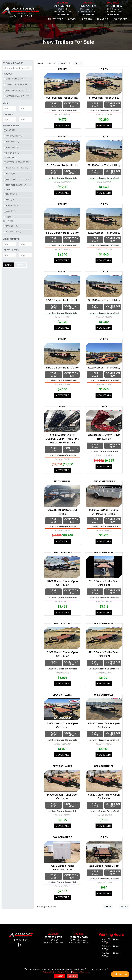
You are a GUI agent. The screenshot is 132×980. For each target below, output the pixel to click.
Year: (6, 103)
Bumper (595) (12, 226)
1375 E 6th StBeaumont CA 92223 (63, 10)
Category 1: (9, 157)
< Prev (62, 63)
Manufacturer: (12, 125)
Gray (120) (11, 211)
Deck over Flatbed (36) (17, 168)
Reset (21, 265)
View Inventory (63, 14)
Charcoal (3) (13, 205)
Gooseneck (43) (14, 232)
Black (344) (12, 194)
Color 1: (8, 189)
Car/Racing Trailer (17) (18, 162)
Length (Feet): (11, 250)
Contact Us (120, 19)
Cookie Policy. (64, 972)
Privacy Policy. (50, 972)
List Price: (9, 114)
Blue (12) (10, 200)
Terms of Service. (80, 972)
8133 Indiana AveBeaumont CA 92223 (79, 942)
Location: (8, 74)
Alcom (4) (11, 130)
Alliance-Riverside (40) (17, 85)
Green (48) (11, 217)
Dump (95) (11, 174)
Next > (78, 63)
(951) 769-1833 (63, 6)
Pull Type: (8, 221)
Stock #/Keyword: (13, 63)
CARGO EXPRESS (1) (15, 136)
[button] (21, 945)
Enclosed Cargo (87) (16, 185)
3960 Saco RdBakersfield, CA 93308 (113, 10)
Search (9, 265)
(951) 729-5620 (88, 6)
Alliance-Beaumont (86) (18, 79)
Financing (103, 19)
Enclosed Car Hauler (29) (19, 179)
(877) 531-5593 (21, 940)
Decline (72, 976)
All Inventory (55, 19)
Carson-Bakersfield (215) (18, 90)
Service (72, 19)
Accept (60, 976)
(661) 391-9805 (113, 6)
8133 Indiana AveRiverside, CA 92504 (88, 10)
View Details (62, 125)
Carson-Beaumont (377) (18, 96)
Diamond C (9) (13, 153)
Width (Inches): (11, 239)
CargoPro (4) (13, 142)
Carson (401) (13, 147)
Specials (87, 19)
